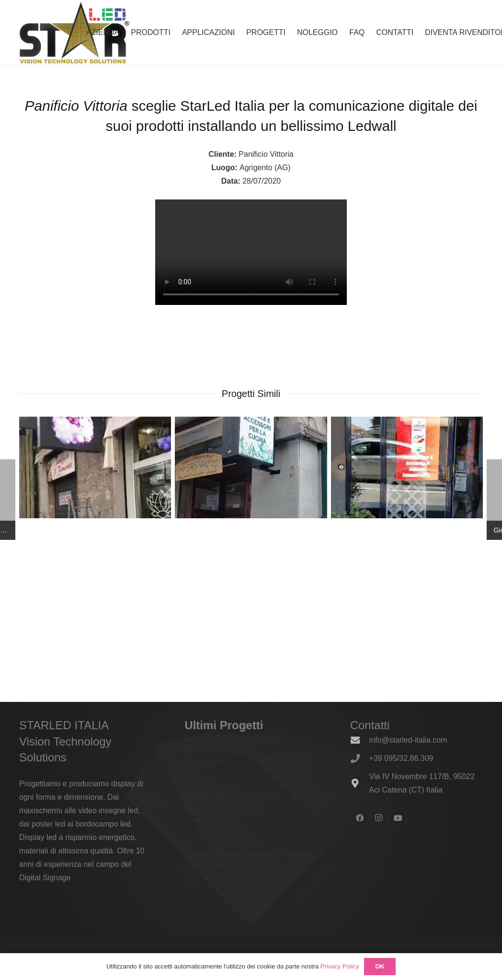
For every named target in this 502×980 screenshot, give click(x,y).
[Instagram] (379, 818)
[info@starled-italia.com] (360, 740)
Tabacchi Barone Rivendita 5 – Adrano (250, 854)
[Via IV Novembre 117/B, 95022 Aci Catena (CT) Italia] (360, 783)
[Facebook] (360, 818)
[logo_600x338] (74, 33)
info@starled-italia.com (408, 740)
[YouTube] (398, 818)
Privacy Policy (340, 966)
